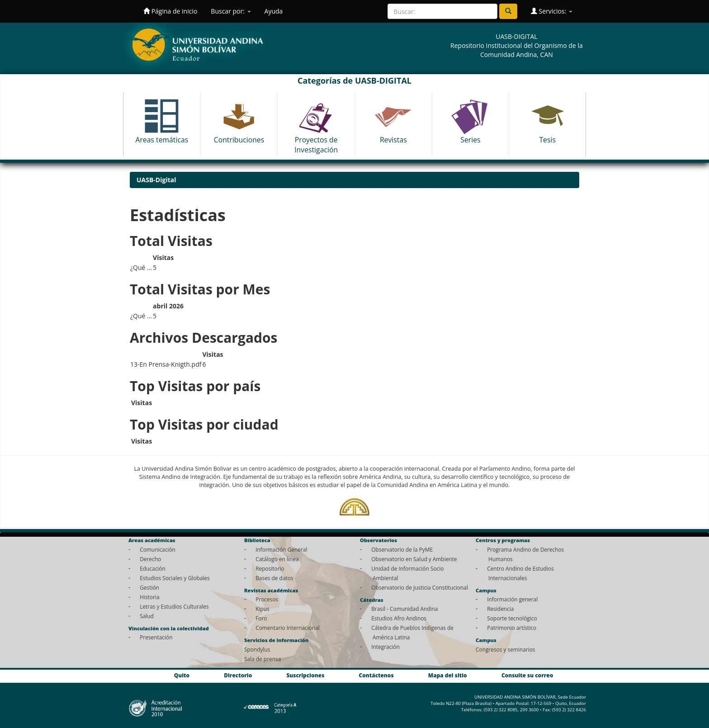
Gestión (149, 587)
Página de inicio (170, 11)
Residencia (500, 609)
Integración (385, 647)
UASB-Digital (156, 180)
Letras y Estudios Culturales (174, 606)
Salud (147, 616)
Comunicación (158, 549)
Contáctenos (376, 675)
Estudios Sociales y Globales (175, 578)
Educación (153, 568)
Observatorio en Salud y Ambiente (414, 559)
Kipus (262, 609)
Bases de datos (274, 578)
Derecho (150, 559)
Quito (182, 675)
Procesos (267, 599)
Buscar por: (231, 11)
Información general (512, 599)
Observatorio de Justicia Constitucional (420, 587)
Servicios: (552, 11)
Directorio (238, 675)
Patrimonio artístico (512, 628)
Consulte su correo (527, 675)
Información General (281, 549)
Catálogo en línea (277, 559)
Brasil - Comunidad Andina (404, 609)
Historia (149, 597)
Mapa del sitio (448, 675)
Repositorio (270, 568)
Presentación (156, 637)
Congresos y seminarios (505, 649)
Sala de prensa (262, 659)
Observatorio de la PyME (402, 549)
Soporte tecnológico (512, 618)
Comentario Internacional (288, 628)
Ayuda (274, 11)
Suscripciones (305, 675)
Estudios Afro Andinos (399, 618)
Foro (261, 618)
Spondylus (257, 649)
